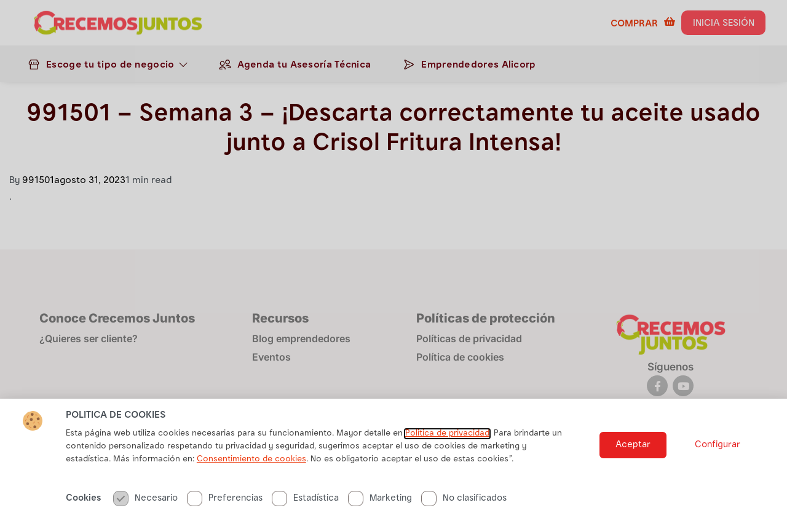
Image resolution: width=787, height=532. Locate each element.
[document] (393, 266)
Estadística (305, 499)
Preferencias (225, 499)
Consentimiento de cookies (251, 460)
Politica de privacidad (447, 434)
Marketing (380, 499)
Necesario (145, 499)
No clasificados (464, 499)
